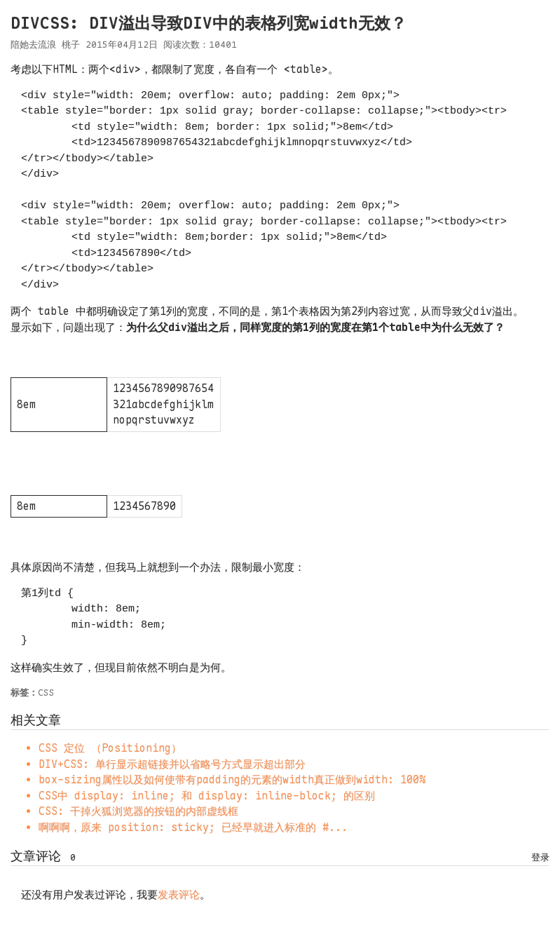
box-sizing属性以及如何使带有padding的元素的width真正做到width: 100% (232, 780)
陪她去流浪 (33, 45)
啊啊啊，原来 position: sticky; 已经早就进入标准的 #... (193, 828)
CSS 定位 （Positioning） (110, 748)
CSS (46, 693)
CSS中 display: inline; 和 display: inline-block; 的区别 (207, 796)
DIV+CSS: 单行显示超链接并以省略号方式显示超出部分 (172, 764)
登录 (540, 857)
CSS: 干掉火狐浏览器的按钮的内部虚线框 (138, 811)
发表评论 (179, 895)
